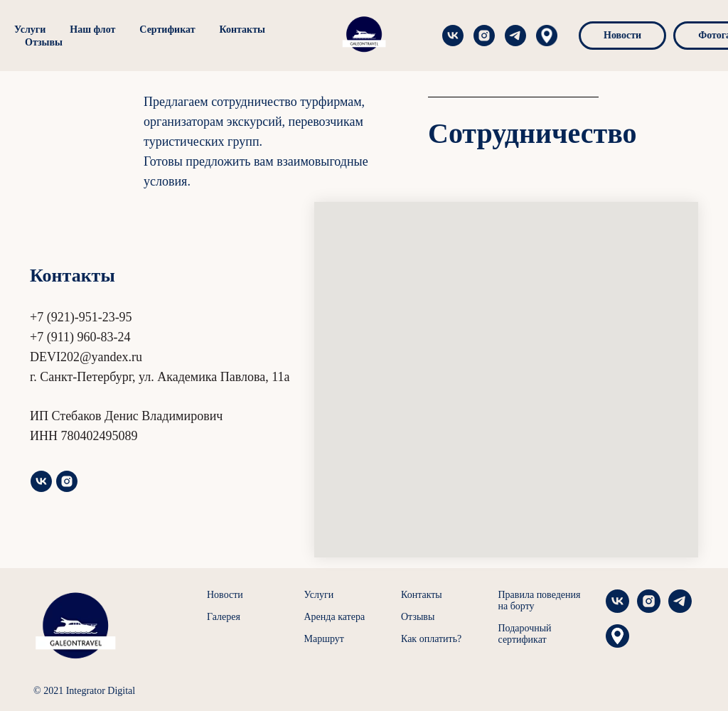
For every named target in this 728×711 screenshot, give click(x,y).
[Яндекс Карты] (479, 36)
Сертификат (167, 30)
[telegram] (448, 36)
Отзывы (44, 42)
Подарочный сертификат (525, 634)
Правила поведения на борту (540, 600)
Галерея (224, 617)
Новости (225, 595)
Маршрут (324, 639)
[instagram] (417, 36)
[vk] (41, 481)
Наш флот (92, 30)
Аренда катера (335, 617)
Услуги (30, 30)
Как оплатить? (431, 639)
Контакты (242, 30)
